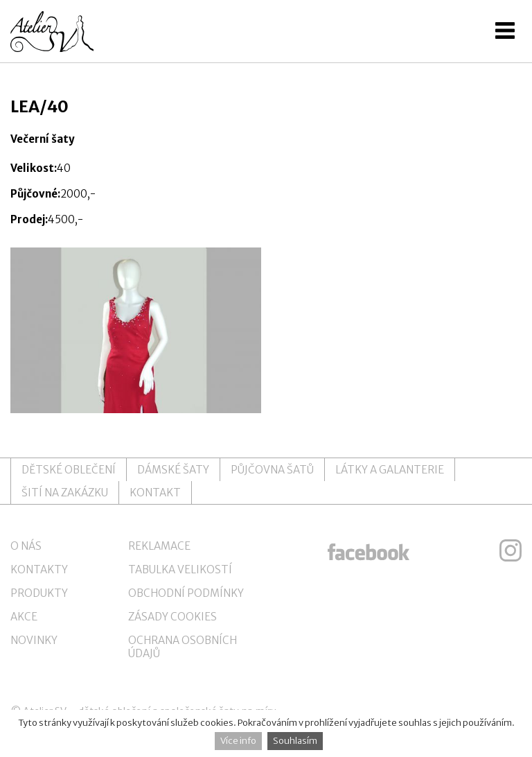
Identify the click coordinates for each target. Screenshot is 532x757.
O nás (26, 546)
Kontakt (155, 493)
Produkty (39, 593)
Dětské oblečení (69, 470)
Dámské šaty (173, 470)
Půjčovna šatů (272, 470)
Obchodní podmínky (186, 593)
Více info (238, 741)
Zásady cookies (172, 617)
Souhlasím (295, 741)
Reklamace (159, 546)
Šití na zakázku (65, 493)
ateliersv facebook (369, 550)
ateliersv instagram (511, 550)
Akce (24, 617)
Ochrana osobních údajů (183, 647)
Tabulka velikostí (180, 569)
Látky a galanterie (390, 470)
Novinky (34, 640)
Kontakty (39, 569)
